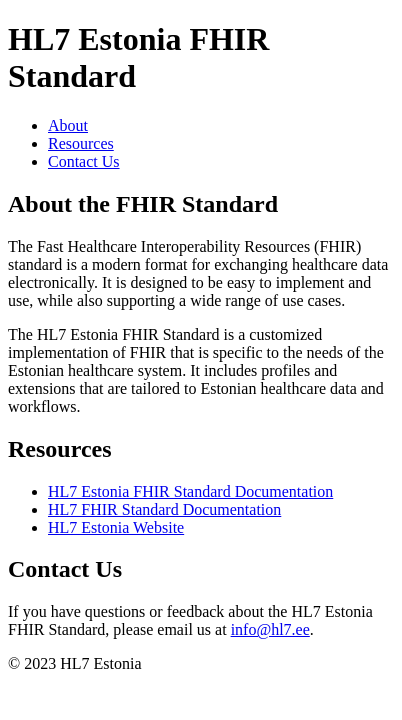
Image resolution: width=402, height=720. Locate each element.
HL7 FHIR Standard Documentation (164, 509)
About (68, 125)
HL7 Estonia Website (116, 527)
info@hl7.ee (270, 629)
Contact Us (84, 161)
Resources (81, 143)
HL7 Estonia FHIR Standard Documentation (190, 491)
